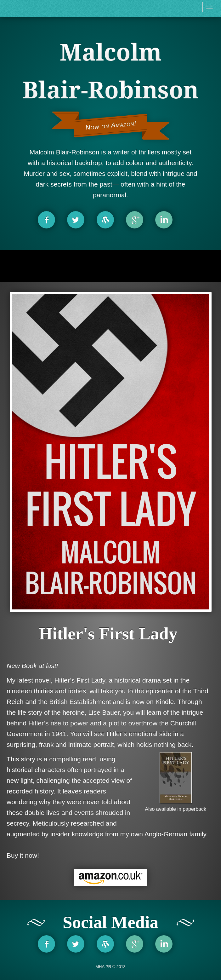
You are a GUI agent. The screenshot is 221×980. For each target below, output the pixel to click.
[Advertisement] (110, 266)
